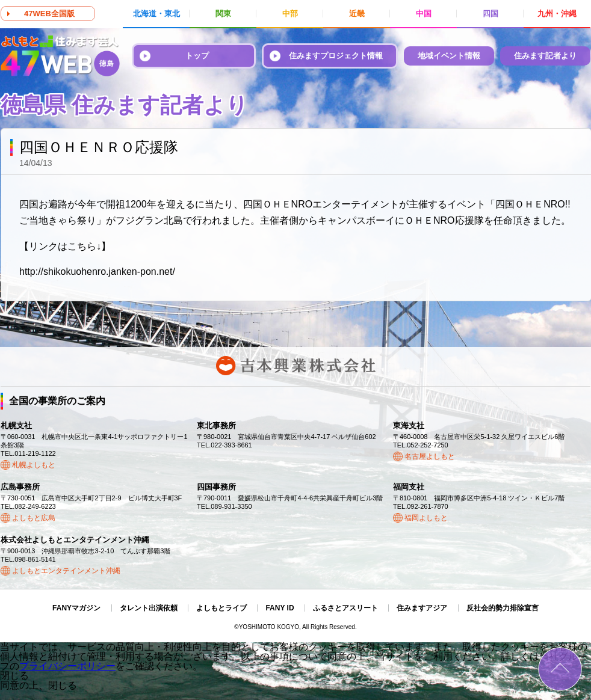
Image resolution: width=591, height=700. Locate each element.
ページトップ (560, 669)
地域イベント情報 (449, 56)
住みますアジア (422, 608)
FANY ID (280, 608)
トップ (197, 56)
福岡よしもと (426, 518)
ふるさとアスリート (345, 608)
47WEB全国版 (49, 14)
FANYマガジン (76, 608)
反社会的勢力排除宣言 (503, 608)
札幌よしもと (34, 465)
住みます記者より (545, 56)
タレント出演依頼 (149, 608)
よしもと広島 (34, 518)
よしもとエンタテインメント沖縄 (66, 571)
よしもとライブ (221, 608)
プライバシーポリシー (67, 666)
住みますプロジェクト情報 (336, 56)
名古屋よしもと (430, 456)
